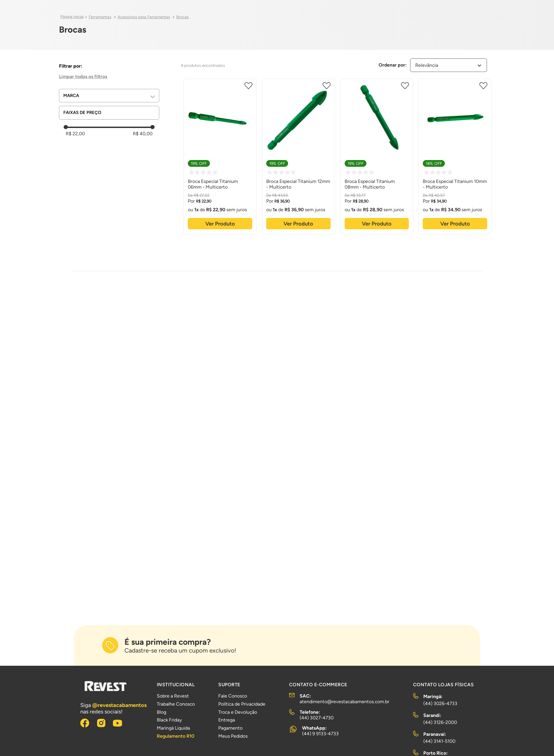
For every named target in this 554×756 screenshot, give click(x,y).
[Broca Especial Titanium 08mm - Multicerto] (377, 156)
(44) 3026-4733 (440, 703)
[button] (111, 96)
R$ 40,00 (143, 134)
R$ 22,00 (75, 134)
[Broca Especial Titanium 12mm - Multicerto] (298, 156)
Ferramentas (100, 17)
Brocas (182, 17)
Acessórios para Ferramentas (144, 17)
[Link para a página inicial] (72, 17)
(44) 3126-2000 (440, 722)
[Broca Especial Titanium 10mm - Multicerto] (455, 156)
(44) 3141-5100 (439, 741)
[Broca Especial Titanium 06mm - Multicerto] (220, 156)
